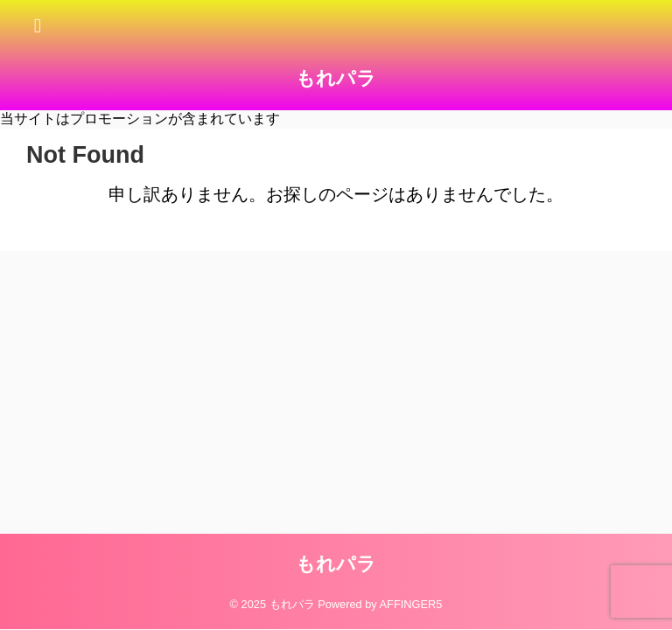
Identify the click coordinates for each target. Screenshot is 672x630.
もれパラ (336, 78)
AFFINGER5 (411, 604)
